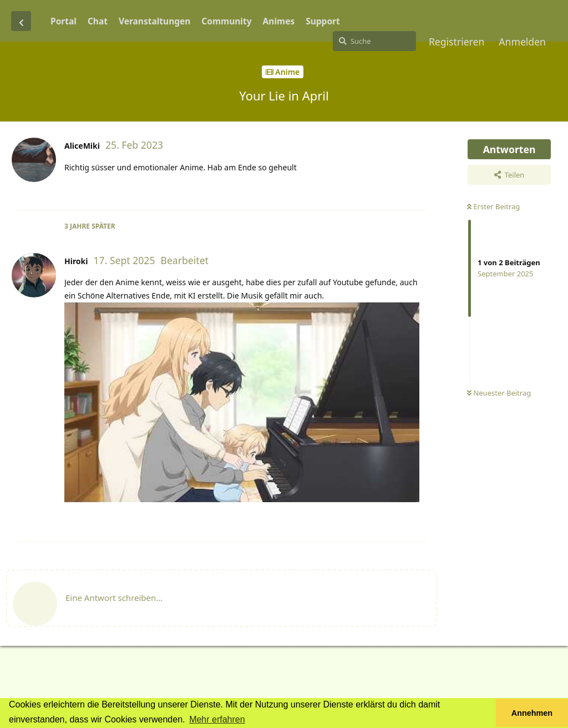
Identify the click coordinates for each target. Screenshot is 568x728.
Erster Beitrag (493, 206)
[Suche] (374, 41)
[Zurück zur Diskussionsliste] (21, 21)
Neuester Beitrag (499, 393)
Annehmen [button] (532, 713)
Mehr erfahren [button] (217, 719)
